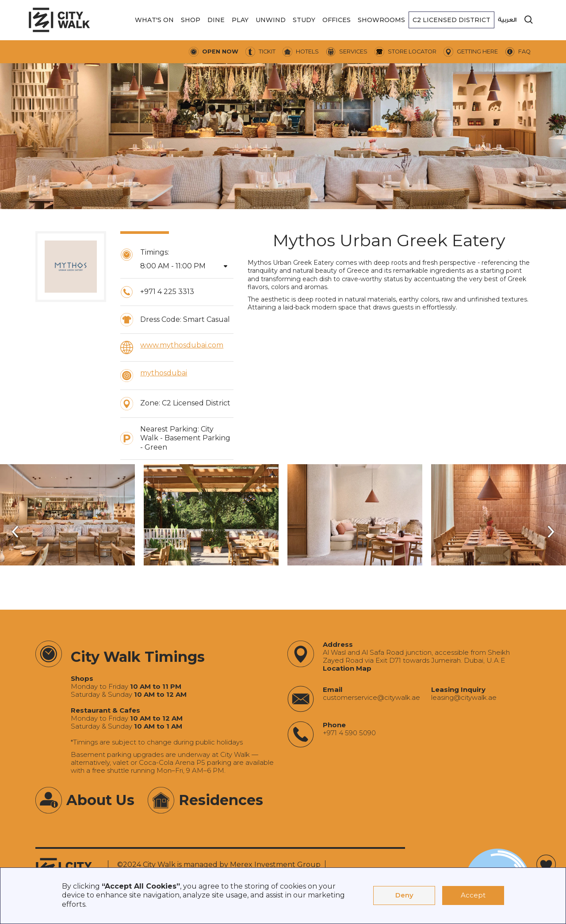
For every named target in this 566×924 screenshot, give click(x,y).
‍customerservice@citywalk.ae (371, 698)
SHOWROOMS (381, 20)
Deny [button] (404, 895)
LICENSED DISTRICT (451, 20)
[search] (529, 20)
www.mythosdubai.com (182, 345)
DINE (216, 20)
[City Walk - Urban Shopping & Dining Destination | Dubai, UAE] (59, 20)
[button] (154, 20)
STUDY (304, 20)
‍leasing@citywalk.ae (464, 698)
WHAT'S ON (154, 20)
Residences (221, 800)
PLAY (240, 20)
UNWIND (271, 20)
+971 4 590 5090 (349, 733)
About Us (100, 800)
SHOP (191, 20)
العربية (507, 20)
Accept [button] (473, 895)
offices (337, 20)
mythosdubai (164, 373)
